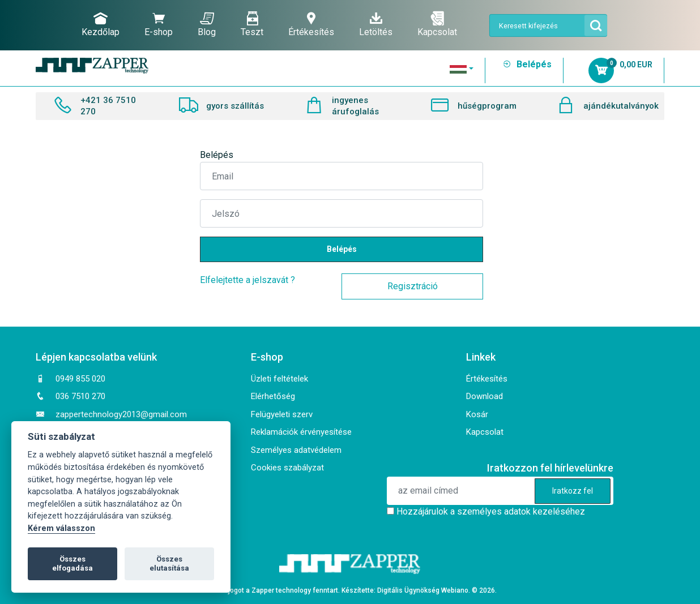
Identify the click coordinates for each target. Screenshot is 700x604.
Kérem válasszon (61, 528)
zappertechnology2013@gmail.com (121, 414)
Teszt (252, 24)
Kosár (477, 414)
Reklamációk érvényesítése (301, 432)
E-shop (159, 24)
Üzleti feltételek (279, 379)
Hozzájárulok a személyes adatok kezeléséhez (491, 511)
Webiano (455, 590)
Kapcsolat (437, 24)
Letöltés (376, 24)
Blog (207, 24)
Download (485, 396)
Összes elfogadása (72, 564)
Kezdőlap (101, 24)
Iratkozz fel (573, 491)
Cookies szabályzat (287, 468)
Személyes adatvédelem (296, 450)
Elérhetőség (273, 396)
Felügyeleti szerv (282, 414)
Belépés (527, 64)
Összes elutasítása (169, 564)
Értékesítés (311, 24)
